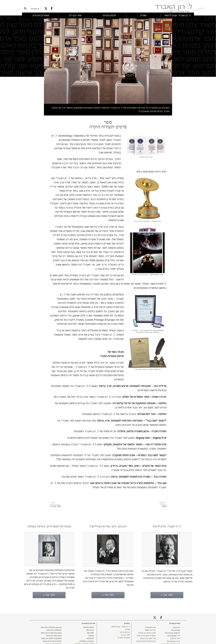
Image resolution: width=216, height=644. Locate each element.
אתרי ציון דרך (125, 634)
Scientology (176, 629)
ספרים (127, 629)
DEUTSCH (90, 629)
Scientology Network (173, 632)
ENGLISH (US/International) (51, 627)
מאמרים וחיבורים (124, 637)
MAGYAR (90, 632)
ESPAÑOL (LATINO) (87, 641)
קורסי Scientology (174, 641)
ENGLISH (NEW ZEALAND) (52, 638)
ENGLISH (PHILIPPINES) (52, 641)
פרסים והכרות (125, 632)
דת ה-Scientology (174, 635)
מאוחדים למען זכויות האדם (146, 635)
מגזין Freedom (151, 627)
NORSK (91, 635)
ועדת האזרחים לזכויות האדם (146, 641)
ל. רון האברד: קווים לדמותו (121, 626)
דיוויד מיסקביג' (175, 638)
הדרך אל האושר (150, 629)
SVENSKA (90, 638)
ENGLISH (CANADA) (54, 629)
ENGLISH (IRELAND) (54, 635)
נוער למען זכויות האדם (148, 638)
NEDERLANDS (88, 627)
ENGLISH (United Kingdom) (51, 632)
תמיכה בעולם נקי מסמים (147, 632)
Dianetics (177, 627)
